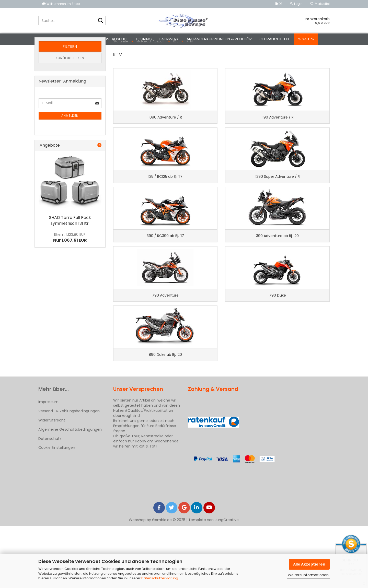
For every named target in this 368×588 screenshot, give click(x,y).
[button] (278, 4)
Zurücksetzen (70, 78)
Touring (143, 39)
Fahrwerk (169, 39)
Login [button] (296, 4)
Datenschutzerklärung (160, 578)
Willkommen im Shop (61, 4)
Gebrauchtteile (275, 39)
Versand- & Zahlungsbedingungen (69, 473)
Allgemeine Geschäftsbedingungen (70, 491)
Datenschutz (50, 501)
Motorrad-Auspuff (74, 39)
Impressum (48, 464)
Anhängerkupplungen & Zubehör (219, 39)
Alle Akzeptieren (309, 564)
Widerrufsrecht (52, 482)
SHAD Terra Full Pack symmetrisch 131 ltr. (70, 241)
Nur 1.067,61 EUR (70, 258)
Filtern (70, 67)
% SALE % (306, 39)
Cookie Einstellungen (57, 509)
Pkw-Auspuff (114, 39)
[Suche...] (101, 21)
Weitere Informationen (308, 575)
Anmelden (70, 136)
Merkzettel (320, 4)
